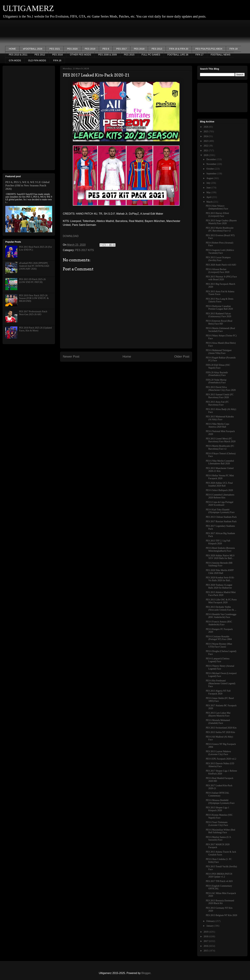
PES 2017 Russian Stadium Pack (221, 521)
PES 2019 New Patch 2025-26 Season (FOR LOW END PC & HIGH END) (34, 298)
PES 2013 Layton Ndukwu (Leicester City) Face (218, 753)
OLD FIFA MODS (37, 60)
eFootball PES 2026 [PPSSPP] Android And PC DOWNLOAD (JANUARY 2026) (34, 266)
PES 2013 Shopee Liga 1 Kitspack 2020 (217, 809)
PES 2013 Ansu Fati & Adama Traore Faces (220, 293)
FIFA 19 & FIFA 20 (179, 49)
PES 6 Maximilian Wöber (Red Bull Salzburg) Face (220, 831)
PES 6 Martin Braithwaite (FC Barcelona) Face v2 (220, 447)
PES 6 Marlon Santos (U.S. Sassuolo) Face (219, 839)
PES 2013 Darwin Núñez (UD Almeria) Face (220, 765)
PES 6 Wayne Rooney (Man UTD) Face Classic (219, 645)
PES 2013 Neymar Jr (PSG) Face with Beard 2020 (221, 278)
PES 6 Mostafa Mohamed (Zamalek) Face (218, 722)
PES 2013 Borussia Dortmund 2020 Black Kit (220, 902)
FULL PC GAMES (151, 55)
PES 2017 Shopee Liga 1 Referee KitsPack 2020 (221, 772)
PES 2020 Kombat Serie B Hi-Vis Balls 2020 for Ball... (220, 579)
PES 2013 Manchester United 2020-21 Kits (220, 470)
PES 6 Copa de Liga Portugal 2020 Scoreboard (220, 504)
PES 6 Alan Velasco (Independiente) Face (217, 207)
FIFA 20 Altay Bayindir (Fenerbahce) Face (217, 374)
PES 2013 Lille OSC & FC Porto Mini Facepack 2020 (221, 601)
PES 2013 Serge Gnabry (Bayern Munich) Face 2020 (221, 222)
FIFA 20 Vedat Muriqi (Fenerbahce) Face (216, 381)
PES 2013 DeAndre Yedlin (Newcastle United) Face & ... (221, 608)
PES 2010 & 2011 (18, 55)
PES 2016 (57, 55)
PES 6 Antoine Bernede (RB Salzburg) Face (219, 564)
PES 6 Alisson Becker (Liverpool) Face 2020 (218, 271)
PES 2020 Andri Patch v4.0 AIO (221, 265)
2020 (206, 155)
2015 (206, 951)
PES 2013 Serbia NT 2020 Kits (220, 732)
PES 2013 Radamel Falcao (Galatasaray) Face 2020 (218, 315)
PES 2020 (72, 49)
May (209, 192)
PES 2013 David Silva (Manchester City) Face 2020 (221, 389)
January (210, 926)
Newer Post (71, 356)
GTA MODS (15, 60)
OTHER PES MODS (80, 55)
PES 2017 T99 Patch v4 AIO (219, 881)
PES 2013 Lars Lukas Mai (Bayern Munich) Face (218, 714)
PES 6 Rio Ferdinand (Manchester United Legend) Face (221, 683)
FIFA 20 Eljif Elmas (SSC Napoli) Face (218, 366)
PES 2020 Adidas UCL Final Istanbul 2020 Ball (219, 484)
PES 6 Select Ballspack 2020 (219, 490)
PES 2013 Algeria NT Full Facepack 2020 (218, 692)
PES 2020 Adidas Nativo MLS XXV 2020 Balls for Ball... (220, 557)
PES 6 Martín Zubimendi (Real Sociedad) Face (220, 330)
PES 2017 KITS (84, 250)
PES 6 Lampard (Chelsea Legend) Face (218, 660)
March (210, 202)
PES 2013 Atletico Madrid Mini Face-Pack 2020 (221, 594)
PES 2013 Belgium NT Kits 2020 (221, 915)
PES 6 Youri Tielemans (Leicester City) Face (217, 824)
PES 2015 (129, 55)
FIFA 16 (57, 60)
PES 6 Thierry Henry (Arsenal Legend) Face (220, 667)
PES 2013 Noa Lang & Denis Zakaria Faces (220, 300)
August (210, 178)
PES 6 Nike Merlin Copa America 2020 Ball (217, 425)
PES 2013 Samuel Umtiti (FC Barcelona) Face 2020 (220, 396)
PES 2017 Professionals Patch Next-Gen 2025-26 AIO (33, 313)
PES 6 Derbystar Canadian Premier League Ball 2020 (219, 308)
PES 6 (106, 49)
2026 (206, 127)
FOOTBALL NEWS (221, 55)
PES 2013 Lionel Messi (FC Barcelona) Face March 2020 (221, 440)
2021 (206, 151)
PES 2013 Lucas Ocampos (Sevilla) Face (218, 259)
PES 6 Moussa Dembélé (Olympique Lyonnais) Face (220, 802)
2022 (206, 146)
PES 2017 (121, 49)
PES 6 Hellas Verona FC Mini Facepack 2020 (220, 477)
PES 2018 (139, 49)
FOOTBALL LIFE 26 (178, 55)
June (209, 188)
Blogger (146, 973)
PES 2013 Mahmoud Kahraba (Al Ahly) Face (220, 418)
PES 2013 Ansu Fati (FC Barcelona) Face (217, 403)
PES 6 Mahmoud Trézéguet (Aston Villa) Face (219, 352)
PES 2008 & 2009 (107, 55)
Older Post (182, 356)
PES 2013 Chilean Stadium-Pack (221, 517)
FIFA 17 (199, 55)
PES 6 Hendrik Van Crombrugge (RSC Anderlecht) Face (221, 616)
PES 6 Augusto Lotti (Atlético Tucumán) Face (220, 252)
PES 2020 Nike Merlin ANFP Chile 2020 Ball (220, 572)
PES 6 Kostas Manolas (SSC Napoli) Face (219, 816)
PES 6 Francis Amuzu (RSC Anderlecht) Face (219, 623)
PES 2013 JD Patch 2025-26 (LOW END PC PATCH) (32, 281)
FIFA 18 (233, 49)
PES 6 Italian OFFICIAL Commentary (217, 794)
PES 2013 (157, 49)
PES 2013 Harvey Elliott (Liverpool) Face (217, 215)
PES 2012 (40, 55)
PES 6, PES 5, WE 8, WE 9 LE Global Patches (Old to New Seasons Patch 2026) (27, 185)
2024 (206, 136)
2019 (206, 932)
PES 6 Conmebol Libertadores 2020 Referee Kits (220, 496)
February (211, 921)
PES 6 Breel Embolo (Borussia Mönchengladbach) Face (220, 549)
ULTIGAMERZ (28, 8)
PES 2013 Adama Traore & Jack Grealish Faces (221, 853)
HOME (12, 49)
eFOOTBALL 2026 (33, 49)
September (212, 174)
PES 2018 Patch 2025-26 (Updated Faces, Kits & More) (35, 329)
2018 (206, 936)
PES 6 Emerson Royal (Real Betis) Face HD (219, 322)
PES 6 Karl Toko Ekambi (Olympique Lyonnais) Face (220, 511)
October (210, 169)
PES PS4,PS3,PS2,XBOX (209, 49)
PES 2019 (90, 49)
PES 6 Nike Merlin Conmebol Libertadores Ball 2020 (220, 462)
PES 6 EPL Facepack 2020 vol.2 (221, 759)
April (209, 197)
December (211, 159)
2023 (206, 141)
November (212, 164)
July (209, 183)
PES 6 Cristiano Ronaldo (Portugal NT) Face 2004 (219, 638)
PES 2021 (55, 49)
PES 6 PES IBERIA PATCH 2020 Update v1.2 (219, 875)
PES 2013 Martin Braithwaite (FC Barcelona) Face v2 (220, 229)
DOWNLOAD (71, 236)
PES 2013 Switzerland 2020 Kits (221, 728)
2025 (206, 132)
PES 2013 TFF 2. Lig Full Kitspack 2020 (218, 542)
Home (127, 356)
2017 (206, 941)
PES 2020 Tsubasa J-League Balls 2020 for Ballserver (219, 586)
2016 (206, 946)
